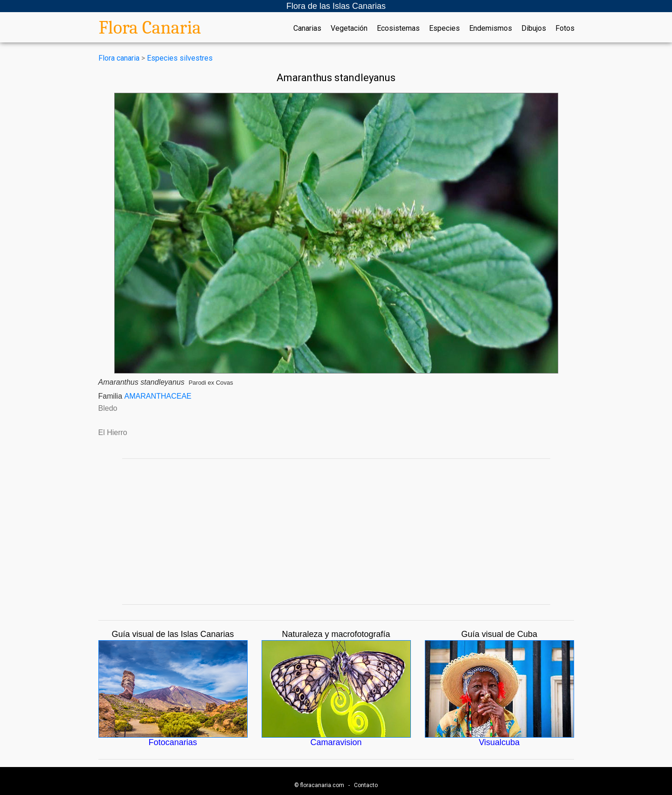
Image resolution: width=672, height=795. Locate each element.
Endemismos (491, 28)
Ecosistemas (398, 28)
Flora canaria (119, 58)
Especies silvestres (180, 58)
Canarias (307, 28)
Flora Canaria (150, 28)
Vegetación (349, 28)
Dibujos (534, 28)
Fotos (565, 28)
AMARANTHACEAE (158, 396)
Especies (444, 28)
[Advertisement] (336, 532)
